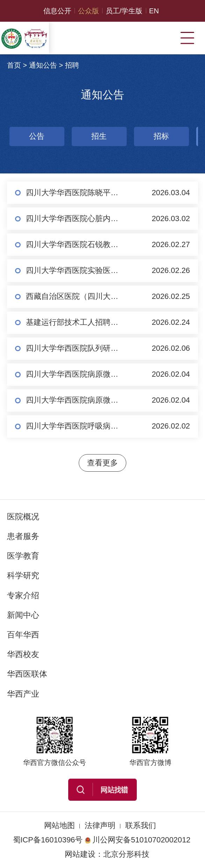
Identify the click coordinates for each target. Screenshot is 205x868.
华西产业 (23, 694)
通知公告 (43, 65)
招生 (43, 136)
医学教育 (23, 556)
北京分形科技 (126, 854)
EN (154, 11)
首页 (14, 65)
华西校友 (23, 654)
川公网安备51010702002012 (137, 840)
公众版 (89, 11)
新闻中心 (23, 615)
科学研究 (23, 575)
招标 (106, 136)
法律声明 (100, 825)
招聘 (72, 65)
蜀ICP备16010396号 (48, 840)
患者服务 (23, 536)
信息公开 (57, 11)
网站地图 (59, 825)
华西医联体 (27, 674)
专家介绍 (23, 595)
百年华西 (23, 635)
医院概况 (23, 517)
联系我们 (141, 825)
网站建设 (80, 854)
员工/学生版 (124, 11)
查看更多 (102, 463)
